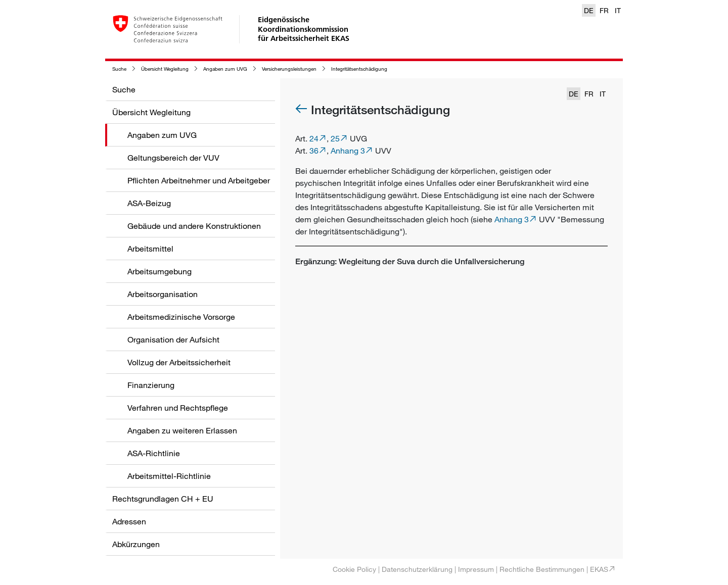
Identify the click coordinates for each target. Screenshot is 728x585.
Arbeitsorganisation (163, 294)
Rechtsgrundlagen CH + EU (163, 499)
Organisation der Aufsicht (173, 339)
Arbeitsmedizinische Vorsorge (181, 317)
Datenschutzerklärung (417, 569)
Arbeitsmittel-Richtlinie (169, 476)
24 (314, 138)
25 (335, 138)
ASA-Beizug (149, 203)
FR (604, 10)
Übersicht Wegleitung (165, 69)
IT (618, 10)
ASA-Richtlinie (154, 453)
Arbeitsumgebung (160, 271)
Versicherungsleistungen (289, 69)
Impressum (476, 569)
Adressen (129, 521)
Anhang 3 (348, 151)
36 (314, 151)
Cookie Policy (354, 569)
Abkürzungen (136, 544)
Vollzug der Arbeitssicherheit (179, 362)
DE (589, 10)
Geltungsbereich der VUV (173, 158)
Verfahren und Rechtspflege (178, 408)
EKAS (599, 569)
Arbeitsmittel (150, 249)
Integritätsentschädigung (359, 69)
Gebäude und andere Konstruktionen (194, 226)
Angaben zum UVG (225, 69)
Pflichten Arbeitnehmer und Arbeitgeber (199, 180)
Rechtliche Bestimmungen (542, 569)
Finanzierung (151, 385)
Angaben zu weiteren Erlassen (182, 430)
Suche (119, 69)
